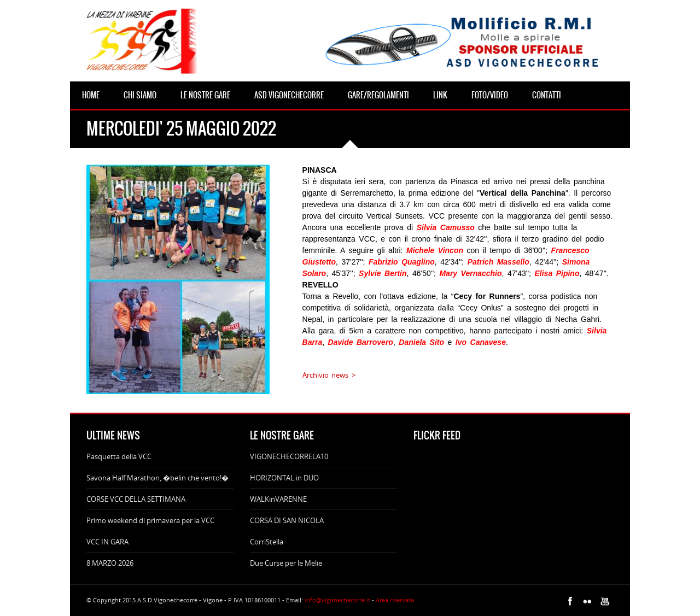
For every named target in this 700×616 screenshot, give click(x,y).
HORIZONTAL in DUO (284, 478)
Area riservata (395, 600)
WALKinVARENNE (278, 499)
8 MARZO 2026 (110, 563)
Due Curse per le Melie (286, 563)
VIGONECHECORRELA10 (289, 456)
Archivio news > (329, 375)
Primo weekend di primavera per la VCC (150, 520)
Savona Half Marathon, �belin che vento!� (157, 478)
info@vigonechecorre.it (337, 600)
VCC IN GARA (107, 542)
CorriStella (267, 542)
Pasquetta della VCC (119, 456)
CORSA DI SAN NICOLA (287, 520)
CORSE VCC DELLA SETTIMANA (136, 499)
